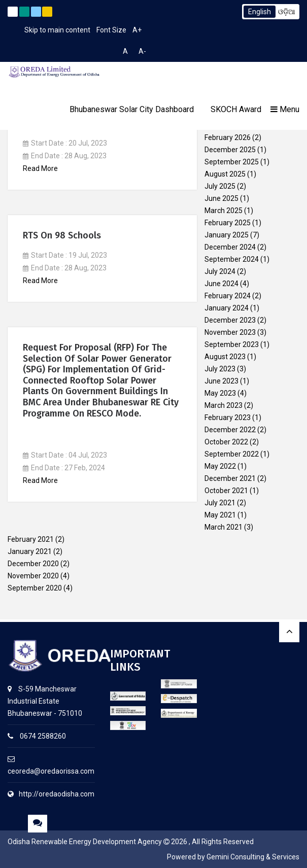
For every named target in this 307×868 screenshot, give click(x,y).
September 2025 (232, 162)
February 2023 (228, 418)
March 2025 (224, 211)
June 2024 (221, 284)
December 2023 (230, 320)
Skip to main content (57, 30)
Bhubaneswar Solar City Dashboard (132, 109)
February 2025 (228, 223)
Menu (285, 109)
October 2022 (226, 442)
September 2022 (232, 454)
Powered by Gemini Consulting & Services (233, 857)
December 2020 (33, 564)
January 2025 (227, 235)
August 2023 (225, 357)
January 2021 (30, 551)
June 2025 (221, 198)
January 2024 (227, 308)
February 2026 (228, 137)
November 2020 (33, 576)
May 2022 (220, 466)
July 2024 (220, 271)
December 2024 (230, 247)
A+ (137, 30)
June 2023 (221, 381)
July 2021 (220, 503)
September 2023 (232, 344)
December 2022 (230, 430)
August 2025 (225, 174)
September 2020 (35, 588)
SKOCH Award (236, 109)
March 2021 (224, 527)
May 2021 (220, 515)
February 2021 (31, 539)
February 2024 (228, 296)
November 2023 (230, 332)
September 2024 (232, 259)
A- (142, 51)
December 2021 (230, 478)
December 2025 (230, 150)
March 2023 (224, 405)
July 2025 (220, 186)
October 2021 (226, 491)
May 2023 (220, 393)
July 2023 (220, 369)
